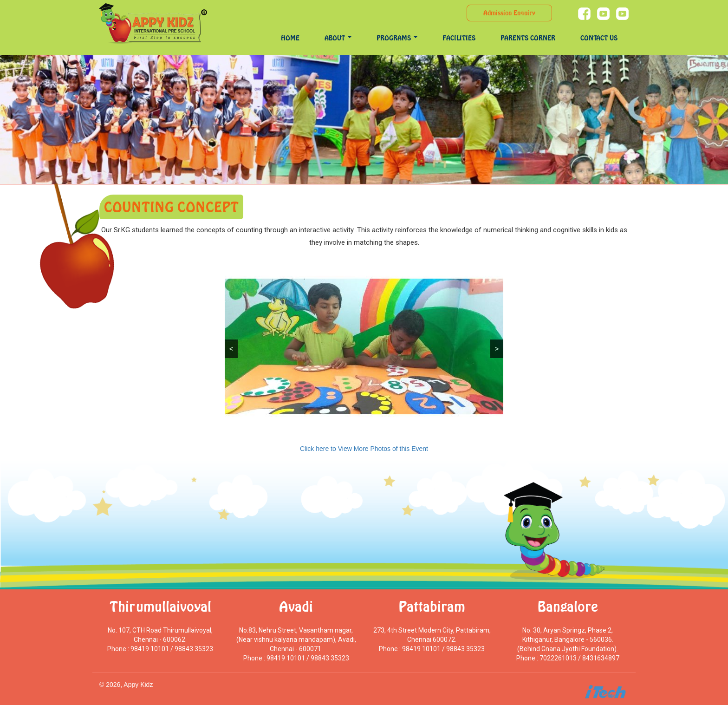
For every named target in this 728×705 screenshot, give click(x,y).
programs (397, 38)
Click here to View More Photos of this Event (364, 449)
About (338, 38)
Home (290, 38)
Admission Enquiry (509, 13)
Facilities (459, 38)
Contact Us (599, 38)
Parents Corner (528, 38)
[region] (364, 346)
